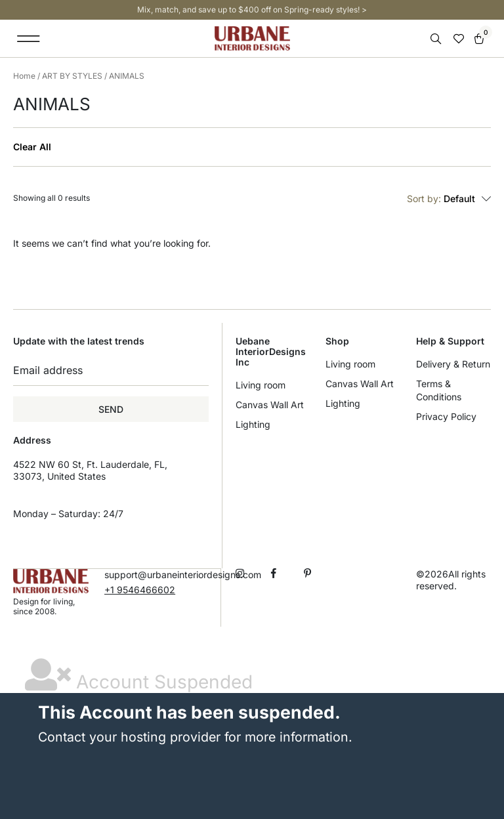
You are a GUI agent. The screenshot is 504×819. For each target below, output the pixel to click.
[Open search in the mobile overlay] (437, 39)
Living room (261, 385)
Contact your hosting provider (129, 736)
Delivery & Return (453, 364)
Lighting (253, 424)
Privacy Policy (446, 416)
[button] (29, 38)
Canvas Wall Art (270, 405)
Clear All (32, 147)
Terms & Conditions (439, 390)
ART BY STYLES (72, 76)
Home (24, 76)
